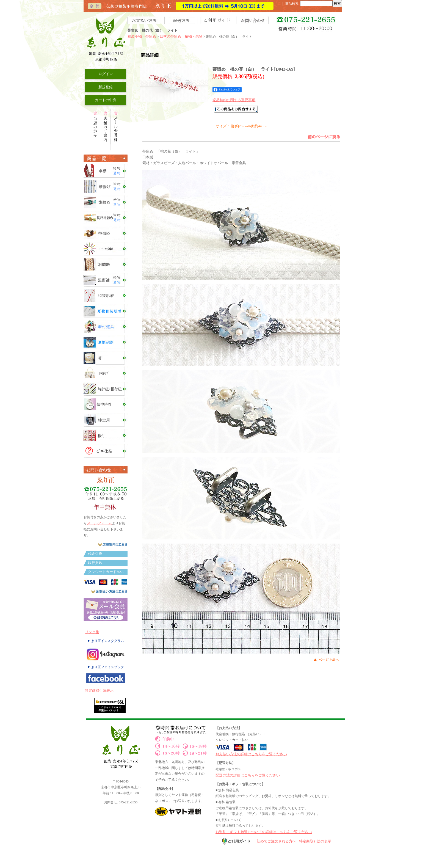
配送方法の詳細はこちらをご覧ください (248, 775)
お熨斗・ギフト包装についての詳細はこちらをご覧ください (264, 832)
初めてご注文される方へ (276, 841)
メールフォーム (99, 523)
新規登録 (106, 87)
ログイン (106, 74)
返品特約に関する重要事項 (234, 100)
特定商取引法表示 (99, 691)
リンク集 (92, 632)
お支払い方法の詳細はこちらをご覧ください (251, 754)
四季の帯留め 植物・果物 (181, 36)
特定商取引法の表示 (315, 841)
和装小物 (135, 36)
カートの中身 (106, 100)
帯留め (151, 36)
